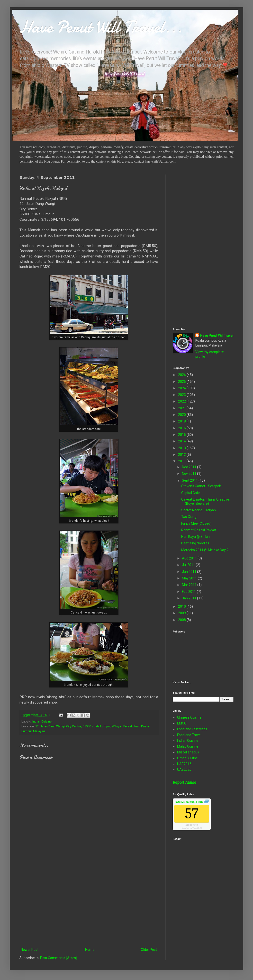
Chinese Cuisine (189, 717)
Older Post (149, 950)
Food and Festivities (192, 729)
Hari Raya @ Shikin (195, 537)
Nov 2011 (190, 474)
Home (90, 950)
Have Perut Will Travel (217, 336)
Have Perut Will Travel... (101, 27)
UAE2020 (184, 769)
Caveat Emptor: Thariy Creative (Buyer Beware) (205, 501)
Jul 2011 (189, 565)
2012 (182, 455)
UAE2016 (184, 764)
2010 (182, 606)
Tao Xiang (189, 517)
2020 (182, 415)
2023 (182, 395)
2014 (182, 441)
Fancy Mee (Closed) (196, 523)
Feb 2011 (189, 592)
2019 (182, 421)
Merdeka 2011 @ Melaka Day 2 (205, 550)
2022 (182, 401)
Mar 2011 (190, 585)
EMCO (182, 723)
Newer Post (30, 950)
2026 (182, 375)
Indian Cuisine (42, 721)
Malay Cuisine (188, 746)
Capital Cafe (191, 493)
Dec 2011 (190, 467)
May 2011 (190, 578)
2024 (182, 388)
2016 (182, 428)
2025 (182, 382)
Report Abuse (185, 783)
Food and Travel (189, 735)
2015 (182, 435)
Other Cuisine (187, 758)
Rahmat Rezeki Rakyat (199, 530)
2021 (182, 408)
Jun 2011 (190, 572)
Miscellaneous (188, 752)
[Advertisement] (89, 907)
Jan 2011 (190, 598)
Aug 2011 (190, 558)
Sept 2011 (190, 480)
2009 (182, 613)
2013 (182, 448)
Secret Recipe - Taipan (199, 510)
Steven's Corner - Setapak (201, 486)
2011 (182, 461)
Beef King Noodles (195, 543)
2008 (182, 620)
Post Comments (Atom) (59, 958)
